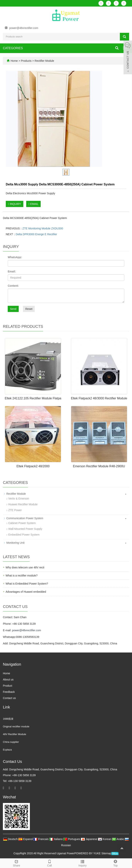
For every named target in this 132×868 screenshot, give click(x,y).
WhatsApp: (15, 257)
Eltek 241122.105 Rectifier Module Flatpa (33, 398)
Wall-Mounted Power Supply (25, 529)
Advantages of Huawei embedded (26, 592)
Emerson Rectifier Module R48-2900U (99, 466)
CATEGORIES (13, 48)
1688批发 (8, 719)
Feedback (9, 692)
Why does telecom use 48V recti (25, 567)
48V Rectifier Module (15, 734)
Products (26, 61)
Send (13, 309)
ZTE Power (15, 510)
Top (116, 863)
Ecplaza (7, 750)
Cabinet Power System (22, 523)
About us (8, 680)
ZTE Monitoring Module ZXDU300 (43, 228)
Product (8, 686)
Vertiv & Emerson (19, 499)
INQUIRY (15, 204)
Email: (12, 271)
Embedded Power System (24, 535)
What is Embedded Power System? (27, 584)
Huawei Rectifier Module (23, 504)
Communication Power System (25, 518)
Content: (13, 286)
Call (49, 863)
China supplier (11, 742)
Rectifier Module (44, 61)
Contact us (9, 698)
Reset (29, 309)
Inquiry (83, 863)
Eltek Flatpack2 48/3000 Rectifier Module (99, 398)
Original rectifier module (16, 726)
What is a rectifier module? (22, 576)
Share (16, 863)
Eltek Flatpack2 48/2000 (33, 466)
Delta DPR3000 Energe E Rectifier (36, 234)
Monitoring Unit (15, 543)
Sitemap (106, 853)
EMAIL (33, 204)
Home (14, 61)
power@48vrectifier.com (24, 28)
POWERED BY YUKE (88, 853)
